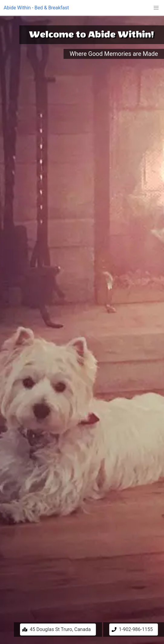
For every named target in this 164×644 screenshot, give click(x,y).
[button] (156, 8)
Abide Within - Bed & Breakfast (36, 8)
